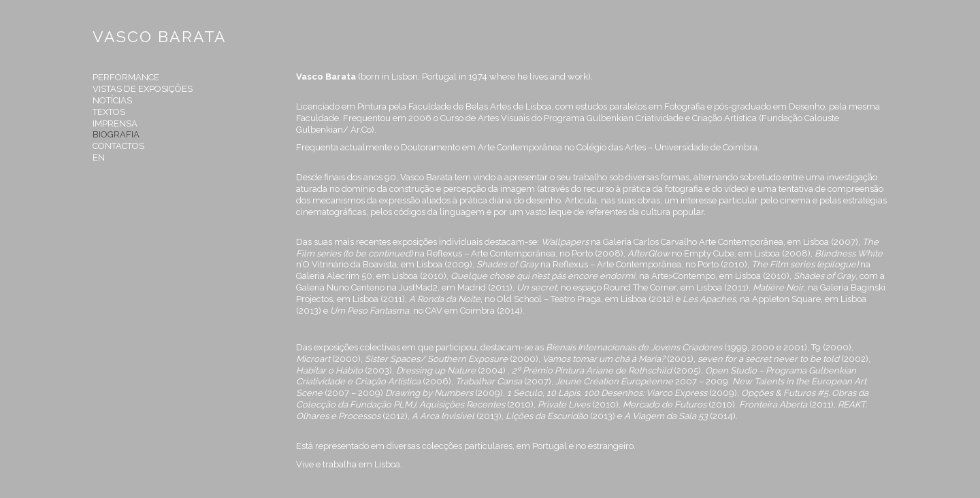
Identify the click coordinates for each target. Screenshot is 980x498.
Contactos (118, 146)
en (99, 157)
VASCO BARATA (160, 36)
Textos (109, 112)
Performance (126, 77)
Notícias (112, 100)
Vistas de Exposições (143, 89)
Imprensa (115, 123)
